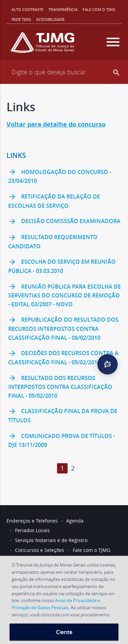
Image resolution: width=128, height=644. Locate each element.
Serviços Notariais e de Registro (51, 540)
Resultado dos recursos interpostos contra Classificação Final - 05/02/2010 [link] (60, 387)
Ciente (64, 632)
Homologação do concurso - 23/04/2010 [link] (60, 176)
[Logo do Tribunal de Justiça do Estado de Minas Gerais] (42, 45)
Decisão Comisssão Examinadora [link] (64, 222)
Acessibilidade (50, 19)
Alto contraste (27, 9)
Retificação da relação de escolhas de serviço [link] (54, 201)
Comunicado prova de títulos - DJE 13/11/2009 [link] (62, 440)
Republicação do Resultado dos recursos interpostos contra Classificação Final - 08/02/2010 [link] (63, 329)
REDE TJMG (21, 19)
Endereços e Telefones (32, 521)
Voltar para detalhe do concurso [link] (56, 124)
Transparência (63, 9)
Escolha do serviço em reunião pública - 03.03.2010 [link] (62, 266)
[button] (116, 72)
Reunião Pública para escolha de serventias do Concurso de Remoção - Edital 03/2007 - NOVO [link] (65, 295)
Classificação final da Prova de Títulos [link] (63, 416)
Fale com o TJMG (99, 9)
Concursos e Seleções (40, 550)
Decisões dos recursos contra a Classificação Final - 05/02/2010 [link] (63, 358)
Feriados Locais (32, 530)
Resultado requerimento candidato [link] (53, 242)
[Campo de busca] (64, 72)
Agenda (75, 521)
